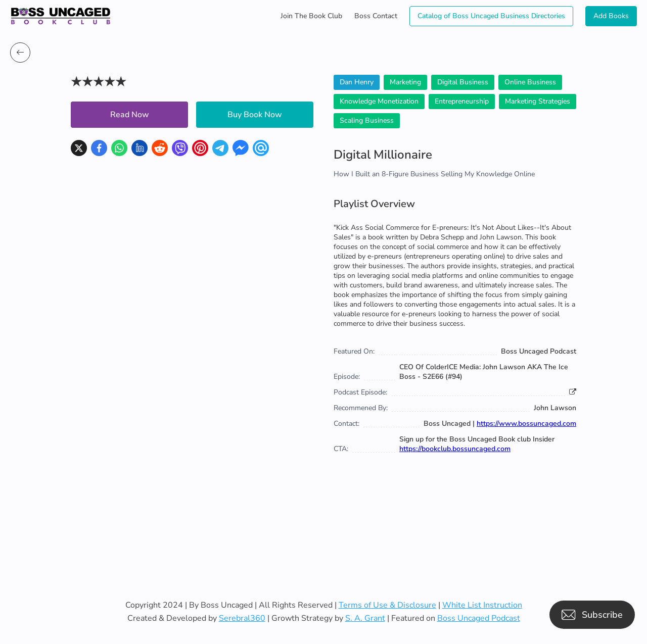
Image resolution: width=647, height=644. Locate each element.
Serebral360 (242, 618)
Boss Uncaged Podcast (479, 618)
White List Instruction (482, 605)
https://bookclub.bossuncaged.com (455, 449)
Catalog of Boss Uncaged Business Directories (491, 16)
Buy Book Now (255, 115)
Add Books (611, 16)
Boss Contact (376, 16)
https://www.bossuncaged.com (526, 424)
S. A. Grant (365, 618)
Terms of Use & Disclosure (387, 605)
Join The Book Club (311, 16)
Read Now (130, 115)
